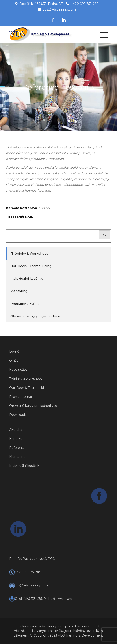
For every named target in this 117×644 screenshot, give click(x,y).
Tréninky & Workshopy (30, 254)
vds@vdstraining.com (59, 9)
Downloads (18, 415)
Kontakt (15, 439)
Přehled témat (21, 397)
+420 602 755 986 (85, 4)
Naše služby (18, 370)
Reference (17, 448)
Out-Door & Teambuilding (31, 266)
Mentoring (19, 291)
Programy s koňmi (25, 304)
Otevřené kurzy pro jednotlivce (35, 316)
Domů (14, 352)
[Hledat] (104, 235)
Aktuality (16, 430)
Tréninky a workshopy (26, 379)
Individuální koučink (26, 279)
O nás (14, 361)
